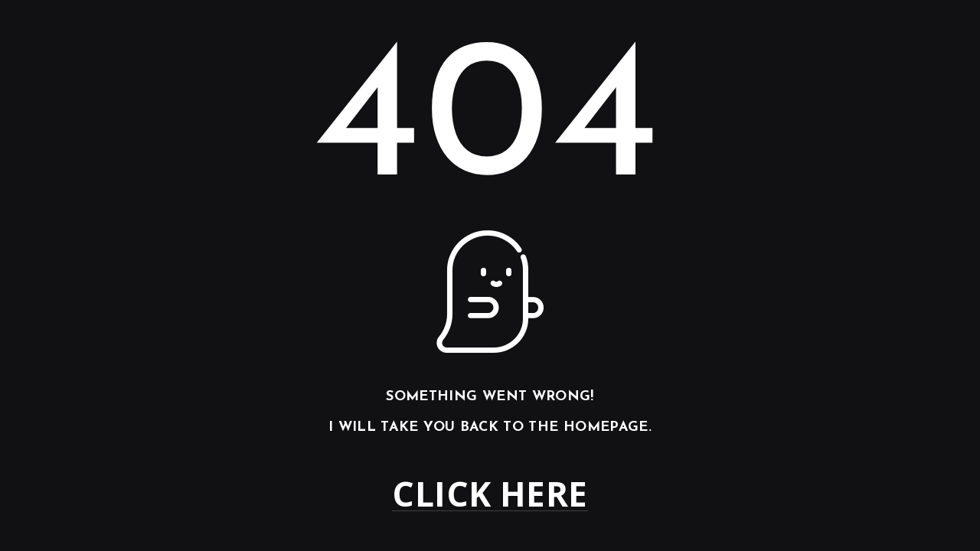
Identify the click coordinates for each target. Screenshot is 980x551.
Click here (490, 494)
